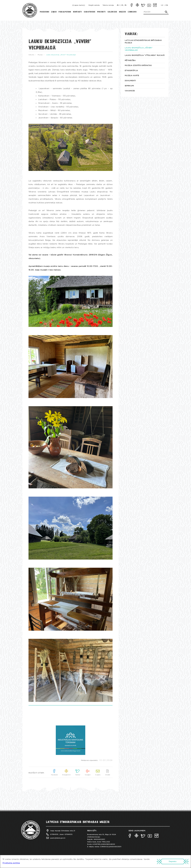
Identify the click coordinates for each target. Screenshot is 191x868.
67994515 (69, 834)
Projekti (101, 12)
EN (167, 5)
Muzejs (122, 12)
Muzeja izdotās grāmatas (138, 65)
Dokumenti (130, 81)
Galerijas (112, 12)
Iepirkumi (129, 86)
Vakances (130, 91)
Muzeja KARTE (132, 76)
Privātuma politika (11, 863)
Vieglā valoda (94, 5)
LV (162, 5)
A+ (118, 5)
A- (126, 5)
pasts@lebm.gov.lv (56, 838)
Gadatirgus (89, 12)
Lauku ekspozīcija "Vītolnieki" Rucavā (145, 55)
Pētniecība (130, 60)
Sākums (31, 55)
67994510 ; (53, 834)
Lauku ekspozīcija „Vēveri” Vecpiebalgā (139, 49)
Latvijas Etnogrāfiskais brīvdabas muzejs (143, 42)
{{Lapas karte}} (79, 5)
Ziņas (54, 12)
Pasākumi (45, 12)
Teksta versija (108, 5)
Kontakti (77, 12)
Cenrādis (132, 12)
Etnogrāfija (131, 71)
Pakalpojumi (65, 12)
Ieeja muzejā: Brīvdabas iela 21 (60, 831)
